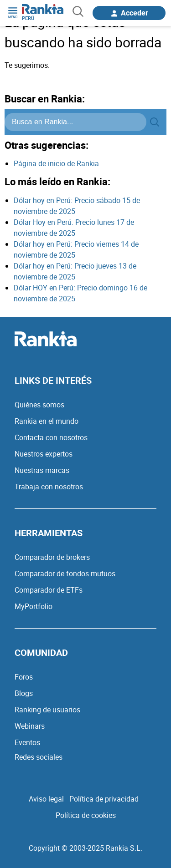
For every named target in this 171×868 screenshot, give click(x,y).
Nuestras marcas (42, 470)
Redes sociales (39, 757)
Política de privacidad (104, 799)
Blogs (24, 693)
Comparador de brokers (52, 557)
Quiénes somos (39, 405)
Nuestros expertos (44, 454)
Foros (24, 677)
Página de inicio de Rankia (56, 163)
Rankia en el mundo (47, 421)
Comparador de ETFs (49, 590)
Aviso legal (46, 799)
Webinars (30, 726)
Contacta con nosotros (51, 437)
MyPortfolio (34, 606)
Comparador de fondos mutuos (65, 574)
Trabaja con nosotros (49, 487)
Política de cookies (86, 815)
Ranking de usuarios (47, 710)
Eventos (27, 742)
